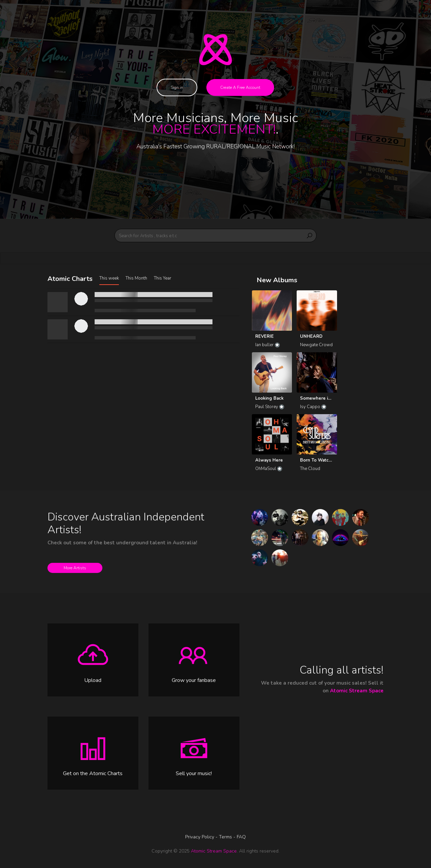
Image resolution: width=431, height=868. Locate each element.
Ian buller (268, 345)
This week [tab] (109, 278)
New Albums (277, 280)
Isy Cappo (313, 407)
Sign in (177, 87)
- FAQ (240, 837)
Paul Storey (270, 407)
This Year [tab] (163, 278)
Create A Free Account (240, 87)
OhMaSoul (269, 469)
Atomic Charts (70, 279)
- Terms (224, 837)
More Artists (75, 568)
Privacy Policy (200, 837)
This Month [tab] (136, 278)
